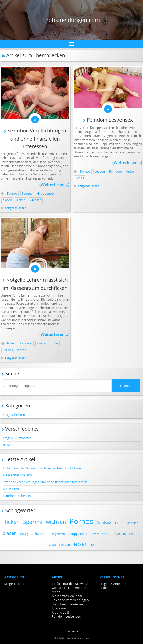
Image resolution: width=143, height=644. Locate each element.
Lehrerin (26, 343)
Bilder (7, 445)
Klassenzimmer (47, 343)
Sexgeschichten (16, 208)
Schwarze (39, 534)
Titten (119, 523)
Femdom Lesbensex (110, 120)
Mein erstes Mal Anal (18, 475)
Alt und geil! (11, 489)
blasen (7, 200)
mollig (24, 534)
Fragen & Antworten (17, 438)
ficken (11, 343)
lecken (21, 200)
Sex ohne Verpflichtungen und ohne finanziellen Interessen (37, 138)
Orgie (52, 545)
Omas (107, 534)
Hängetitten (57, 534)
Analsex (104, 522)
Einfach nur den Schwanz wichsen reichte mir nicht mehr (43, 468)
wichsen (36, 200)
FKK (92, 545)
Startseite (71, 631)
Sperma (27, 193)
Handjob (133, 523)
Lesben (100, 171)
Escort (95, 534)
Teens (80, 178)
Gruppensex (46, 193)
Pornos (12, 193)
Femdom (116, 171)
